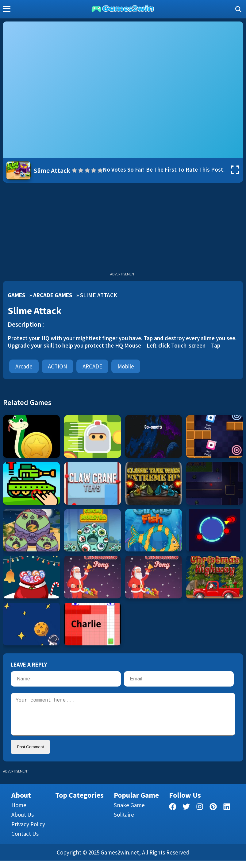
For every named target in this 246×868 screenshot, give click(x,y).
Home (19, 812)
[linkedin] (227, 815)
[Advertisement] (123, 229)
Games (16, 295)
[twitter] (186, 815)
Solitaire (124, 822)
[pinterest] (213, 815)
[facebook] (173, 815)
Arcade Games (53, 295)
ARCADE (92, 366)
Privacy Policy (28, 831)
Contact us (25, 841)
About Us (23, 822)
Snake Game (129, 812)
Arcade (24, 366)
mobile (126, 366)
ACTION (58, 366)
